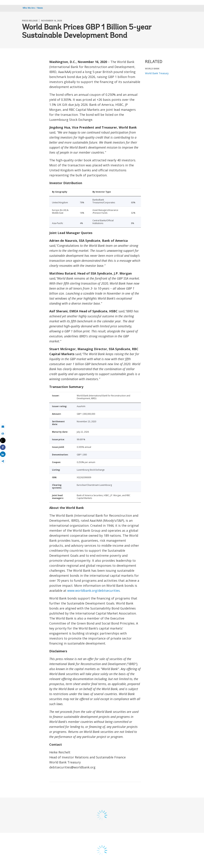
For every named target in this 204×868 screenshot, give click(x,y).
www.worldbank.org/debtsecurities (94, 591)
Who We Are (29, 8)
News (40, 8)
